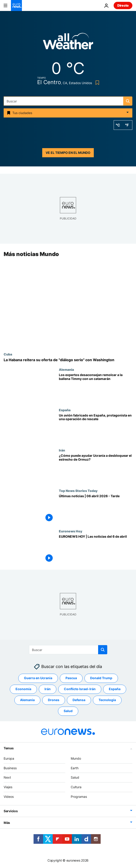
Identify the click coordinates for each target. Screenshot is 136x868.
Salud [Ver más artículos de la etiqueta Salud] (68, 711)
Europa (9, 758)
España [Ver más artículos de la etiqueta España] (115, 689)
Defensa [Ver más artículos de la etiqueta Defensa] (79, 700)
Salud (75, 777)
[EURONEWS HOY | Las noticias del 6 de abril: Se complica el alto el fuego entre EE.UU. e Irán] (96, 549)
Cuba (8, 354)
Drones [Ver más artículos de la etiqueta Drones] (54, 700)
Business (10, 768)
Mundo (76, 758)
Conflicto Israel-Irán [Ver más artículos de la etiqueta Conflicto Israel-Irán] (80, 689)
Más (7, 823)
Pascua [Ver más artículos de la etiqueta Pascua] (71, 678)
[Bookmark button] (96, 83)
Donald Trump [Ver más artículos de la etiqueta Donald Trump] (101, 678)
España (65, 410)
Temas (9, 748)
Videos (9, 797)
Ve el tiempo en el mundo (68, 153)
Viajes (8, 787)
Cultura (76, 787)
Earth (75, 768)
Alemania (66, 369)
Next (7, 777)
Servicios (11, 811)
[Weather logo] (68, 43)
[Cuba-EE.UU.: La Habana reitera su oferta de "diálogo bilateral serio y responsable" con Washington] (68, 360)
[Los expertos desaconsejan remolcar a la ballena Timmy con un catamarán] (96, 388)
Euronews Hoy (71, 531)
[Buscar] (68, 101)
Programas (79, 797)
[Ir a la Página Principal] (16, 5)
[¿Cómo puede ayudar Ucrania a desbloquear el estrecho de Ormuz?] (96, 469)
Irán (62, 450)
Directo (123, 5)
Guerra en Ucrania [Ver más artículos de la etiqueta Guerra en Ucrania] (38, 678)
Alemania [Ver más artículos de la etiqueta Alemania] (27, 700)
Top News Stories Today (78, 491)
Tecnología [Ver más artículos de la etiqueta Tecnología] (107, 700)
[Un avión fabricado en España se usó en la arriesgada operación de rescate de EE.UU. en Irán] (96, 428)
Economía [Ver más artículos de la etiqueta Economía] (23, 689)
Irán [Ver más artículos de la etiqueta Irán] (48, 689)
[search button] (128, 101)
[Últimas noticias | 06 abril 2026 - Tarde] (96, 509)
